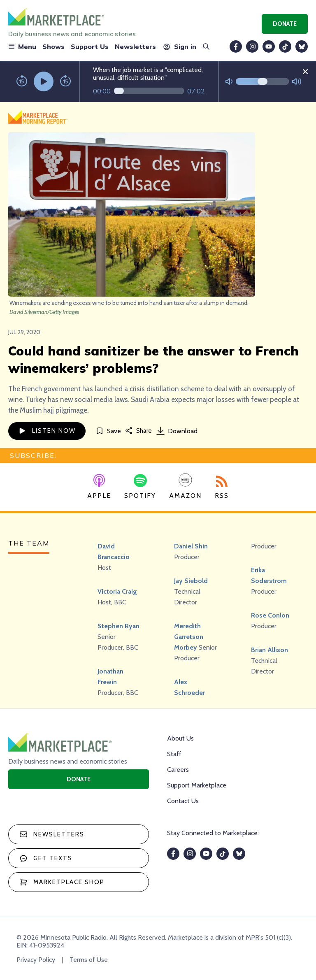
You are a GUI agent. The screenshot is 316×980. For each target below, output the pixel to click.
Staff (174, 754)
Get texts (46, 858)
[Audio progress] (149, 91)
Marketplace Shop (62, 882)
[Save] (108, 431)
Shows (53, 46)
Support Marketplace (197, 785)
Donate (285, 24)
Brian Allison (270, 650)
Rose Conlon (270, 615)
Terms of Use (89, 960)
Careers (178, 770)
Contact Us (183, 801)
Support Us (90, 46)
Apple (99, 487)
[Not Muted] (229, 82)
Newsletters (135, 46)
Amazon (185, 486)
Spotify (140, 487)
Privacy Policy (36, 960)
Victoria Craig (117, 591)
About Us (180, 738)
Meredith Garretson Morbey (189, 637)
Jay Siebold (191, 581)
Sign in (179, 46)
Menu (22, 46)
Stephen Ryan (118, 626)
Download (177, 431)
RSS (222, 488)
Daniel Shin (191, 546)
